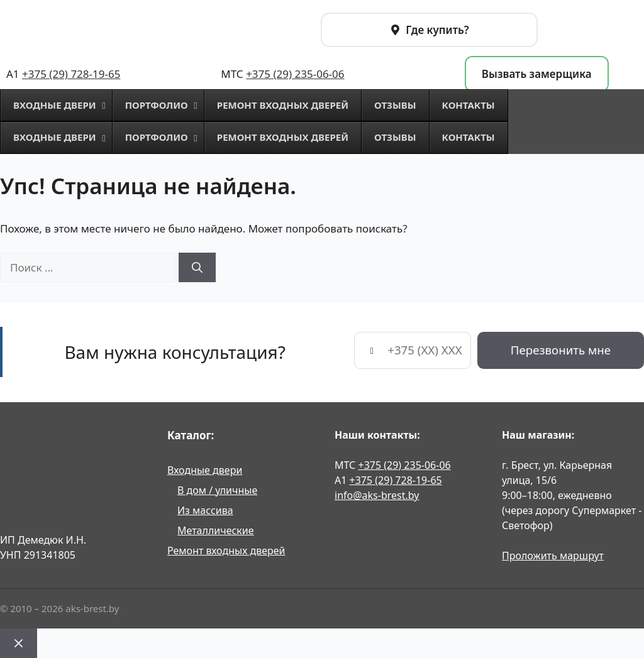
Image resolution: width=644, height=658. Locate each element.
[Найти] (197, 268)
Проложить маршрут (553, 556)
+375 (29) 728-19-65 (71, 74)
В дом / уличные (217, 490)
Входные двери (205, 470)
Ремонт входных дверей (226, 551)
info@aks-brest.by (377, 495)
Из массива (205, 510)
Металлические (216, 530)
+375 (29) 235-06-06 (295, 74)
